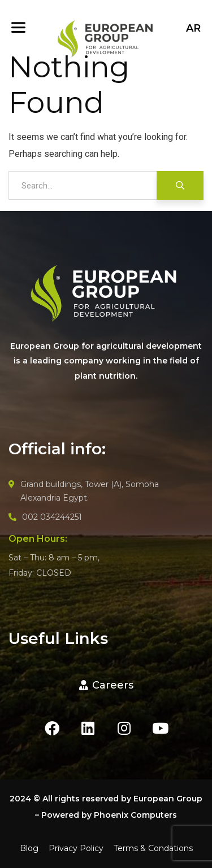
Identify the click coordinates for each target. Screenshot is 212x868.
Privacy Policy (76, 848)
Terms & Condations (153, 848)
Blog (29, 848)
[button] (106, 685)
